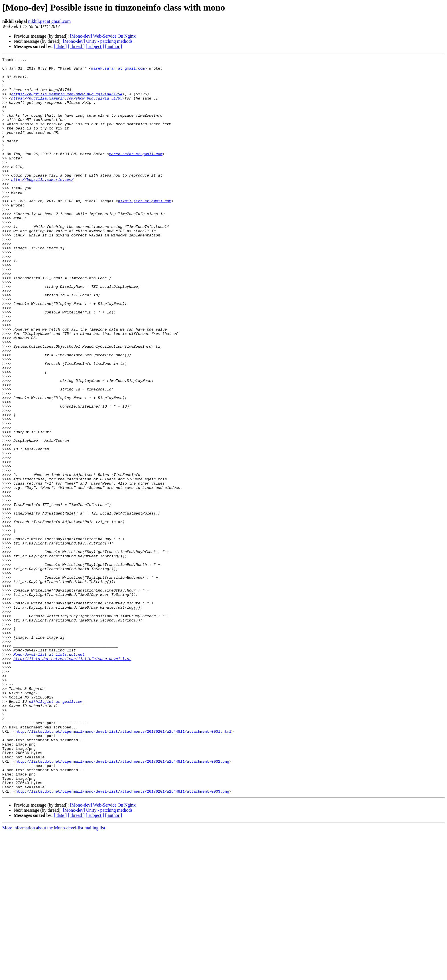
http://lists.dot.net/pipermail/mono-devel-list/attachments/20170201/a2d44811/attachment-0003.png (122, 938)
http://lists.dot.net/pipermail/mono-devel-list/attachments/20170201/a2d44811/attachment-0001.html (124, 866)
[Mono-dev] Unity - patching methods (97, 41)
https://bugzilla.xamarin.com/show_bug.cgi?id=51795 (67, 107)
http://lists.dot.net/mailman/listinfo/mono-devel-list (72, 779)
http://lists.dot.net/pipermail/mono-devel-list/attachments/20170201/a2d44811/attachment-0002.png (122, 902)
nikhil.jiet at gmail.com (49, 21)
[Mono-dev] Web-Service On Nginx (103, 36)
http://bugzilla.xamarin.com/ (42, 204)
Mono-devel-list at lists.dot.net (49, 774)
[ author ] (114, 46)
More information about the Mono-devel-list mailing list (54, 975)
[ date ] (60, 46)
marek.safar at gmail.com (118, 71)
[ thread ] (76, 46)
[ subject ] (95, 46)
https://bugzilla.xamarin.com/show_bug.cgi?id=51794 (67, 102)
